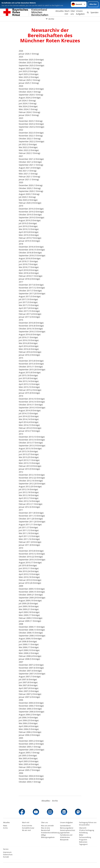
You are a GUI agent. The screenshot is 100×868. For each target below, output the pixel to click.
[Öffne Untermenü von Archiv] (50, 19)
